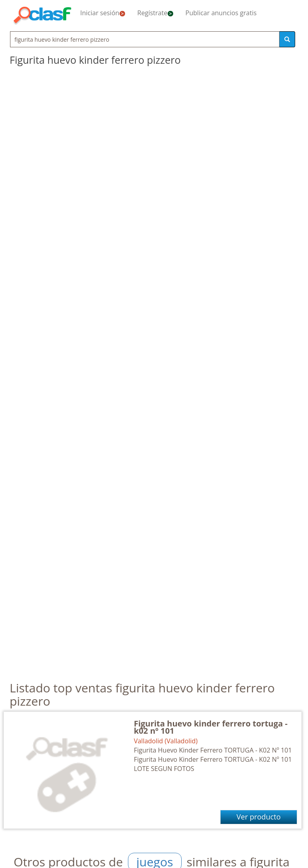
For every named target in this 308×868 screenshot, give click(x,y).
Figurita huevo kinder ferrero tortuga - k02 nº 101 (211, 727)
